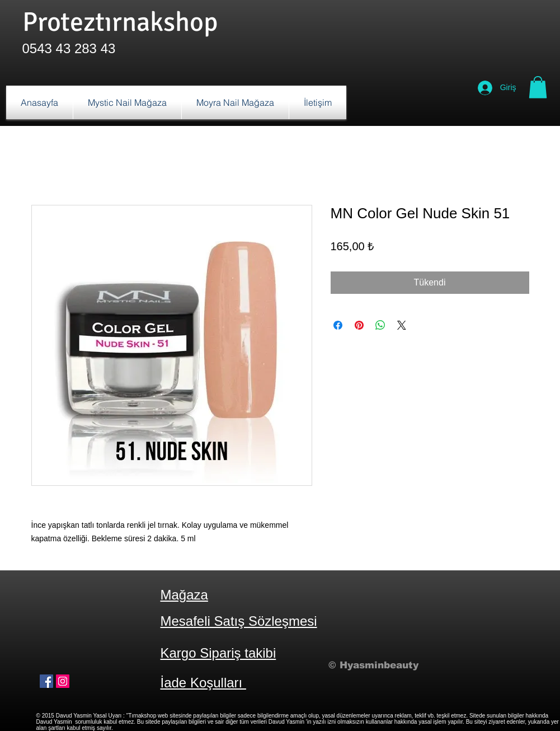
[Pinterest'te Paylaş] (359, 325)
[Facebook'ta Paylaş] (338, 325)
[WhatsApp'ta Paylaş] (380, 325)
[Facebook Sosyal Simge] (46, 681)
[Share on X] (402, 325)
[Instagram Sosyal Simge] (63, 681)
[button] (538, 87)
